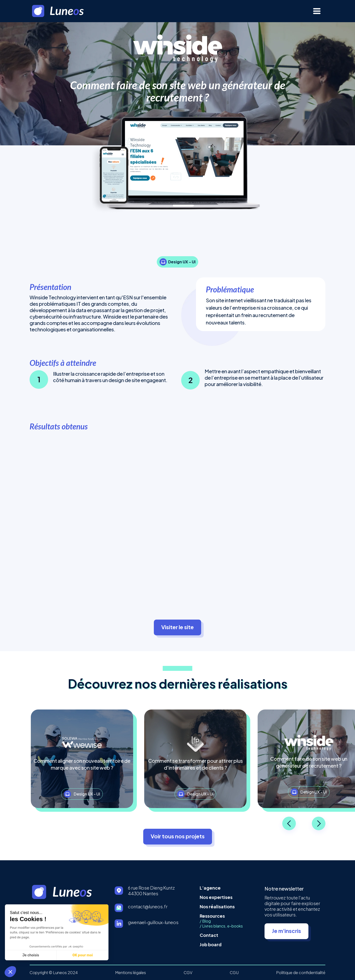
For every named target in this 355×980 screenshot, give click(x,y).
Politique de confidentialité (301, 973)
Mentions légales (131, 973)
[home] (65, 11)
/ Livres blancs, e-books (221, 926)
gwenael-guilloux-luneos (153, 922)
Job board (211, 944)
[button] (10, 972)
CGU (234, 973)
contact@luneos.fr (148, 906)
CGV (188, 973)
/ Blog (205, 921)
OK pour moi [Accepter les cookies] (37, 955)
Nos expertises (216, 897)
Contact (209, 935)
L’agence (210, 888)
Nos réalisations (217, 906)
